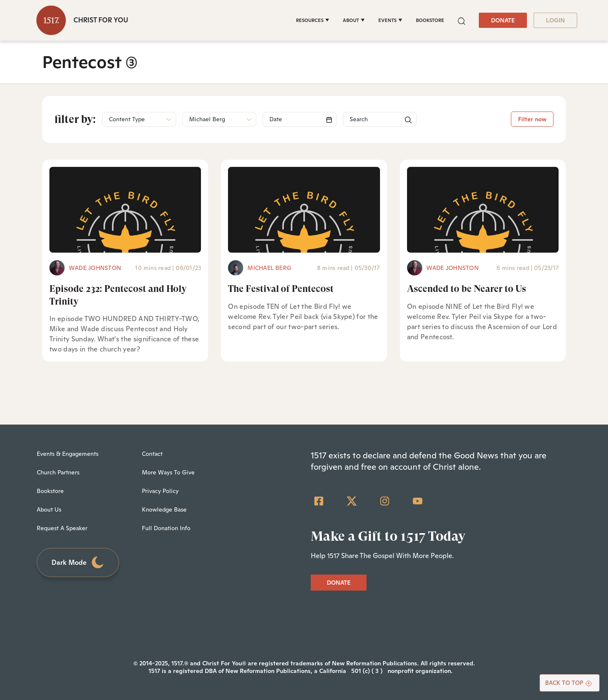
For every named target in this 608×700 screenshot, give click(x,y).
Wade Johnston (95, 268)
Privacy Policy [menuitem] (160, 491)
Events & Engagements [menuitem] (68, 454)
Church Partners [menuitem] (58, 472)
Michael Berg (269, 268)
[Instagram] (385, 501)
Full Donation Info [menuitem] (166, 528)
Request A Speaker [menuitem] (62, 528)
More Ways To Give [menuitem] (168, 472)
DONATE (503, 20)
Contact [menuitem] (152, 454)
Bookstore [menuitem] (50, 491)
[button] (461, 20)
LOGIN (555, 20)
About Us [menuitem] (49, 509)
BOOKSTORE (430, 20)
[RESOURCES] (313, 20)
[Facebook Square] (319, 501)
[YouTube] (418, 501)
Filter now (532, 119)
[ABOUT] (354, 20)
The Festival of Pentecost (281, 289)
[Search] (300, 119)
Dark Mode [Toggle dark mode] (78, 562)
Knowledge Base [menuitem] (164, 509)
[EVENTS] (390, 20)
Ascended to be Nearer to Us (467, 289)
